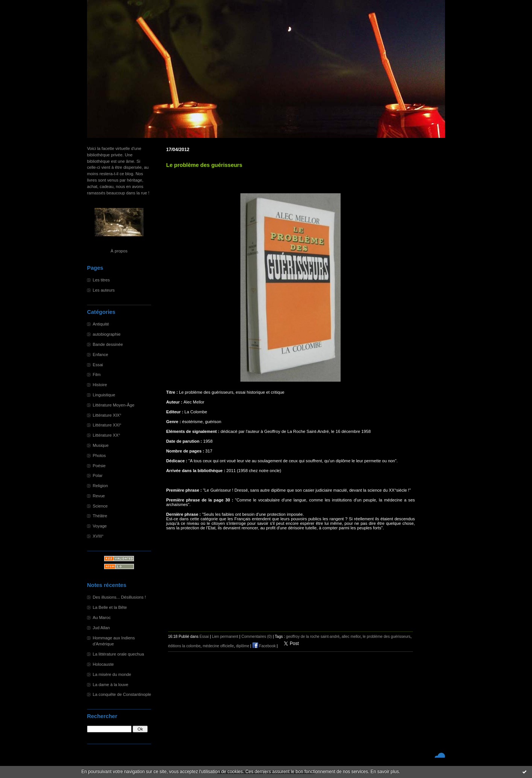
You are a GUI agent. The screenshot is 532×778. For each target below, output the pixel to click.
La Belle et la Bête (110, 607)
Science (100, 506)
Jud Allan (101, 628)
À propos (119, 251)
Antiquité (101, 324)
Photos (99, 455)
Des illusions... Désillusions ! (119, 597)
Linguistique (104, 395)
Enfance (100, 355)
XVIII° (98, 536)
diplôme (242, 646)
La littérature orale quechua (118, 654)
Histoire (100, 385)
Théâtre (100, 516)
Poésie (99, 466)
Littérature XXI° (107, 425)
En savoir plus (384, 772)
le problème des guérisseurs (387, 637)
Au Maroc (102, 618)
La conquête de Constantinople (122, 694)
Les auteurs (104, 290)
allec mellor (351, 637)
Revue (99, 496)
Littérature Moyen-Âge (114, 405)
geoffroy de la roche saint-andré (313, 637)
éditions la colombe (184, 646)
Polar (98, 475)
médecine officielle (218, 646)
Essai (98, 365)
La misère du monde (112, 674)
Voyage (100, 526)
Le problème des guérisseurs (204, 165)
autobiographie (107, 334)
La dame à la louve (111, 685)
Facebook (264, 646)
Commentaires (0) (257, 637)
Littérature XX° (106, 435)
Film (97, 374)
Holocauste (103, 664)
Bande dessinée (108, 344)
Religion (100, 486)
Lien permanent (225, 637)
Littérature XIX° (107, 415)
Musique (101, 445)
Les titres (101, 280)
